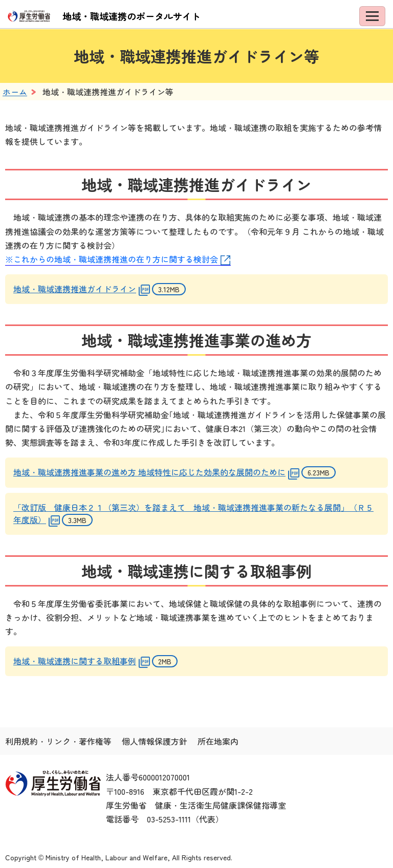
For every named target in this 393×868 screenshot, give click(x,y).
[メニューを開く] (372, 16)
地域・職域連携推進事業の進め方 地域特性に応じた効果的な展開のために (149, 472)
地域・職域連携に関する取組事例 (75, 661)
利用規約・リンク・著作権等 (58, 741)
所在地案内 (218, 741)
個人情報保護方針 (155, 741)
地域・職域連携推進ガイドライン (75, 289)
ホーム (15, 92)
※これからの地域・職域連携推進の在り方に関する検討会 (112, 259)
